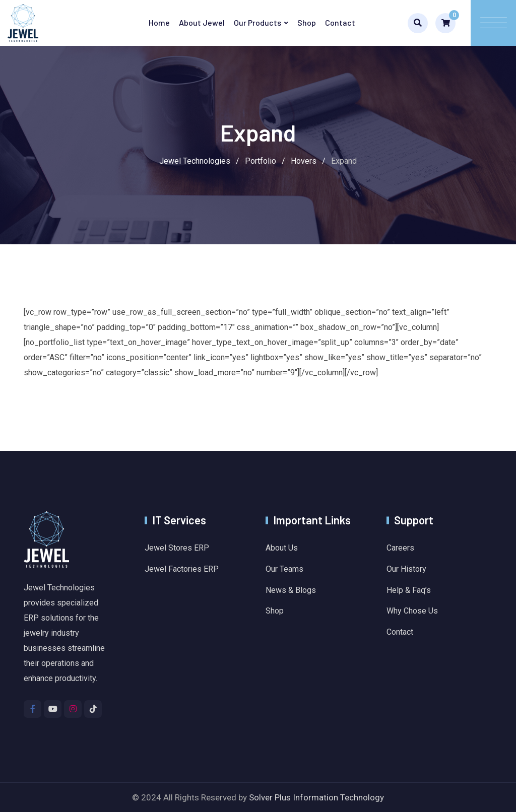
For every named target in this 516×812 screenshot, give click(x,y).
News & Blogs (291, 590)
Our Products (257, 22)
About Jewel (202, 22)
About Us (282, 548)
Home (159, 22)
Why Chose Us (412, 611)
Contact (340, 22)
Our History (406, 569)
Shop (307, 22)
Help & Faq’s (409, 590)
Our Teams (284, 569)
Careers (400, 548)
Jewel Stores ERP (177, 548)
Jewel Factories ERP (182, 569)
